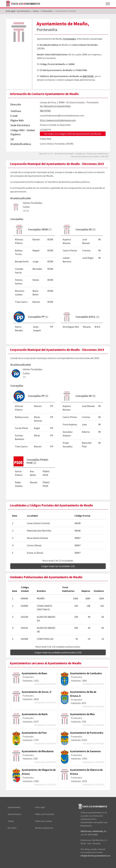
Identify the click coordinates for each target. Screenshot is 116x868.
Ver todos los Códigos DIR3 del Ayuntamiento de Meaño (73, 134)
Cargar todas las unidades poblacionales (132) (58, 652)
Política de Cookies (43, 821)
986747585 (88, 76)
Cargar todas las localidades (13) (58, 566)
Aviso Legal (40, 807)
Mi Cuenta (12, 828)
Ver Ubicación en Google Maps (55, 106)
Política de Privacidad (44, 814)
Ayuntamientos (14, 807)
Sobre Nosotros (14, 814)
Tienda (11, 821)
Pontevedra (70, 39)
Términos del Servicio (44, 828)
